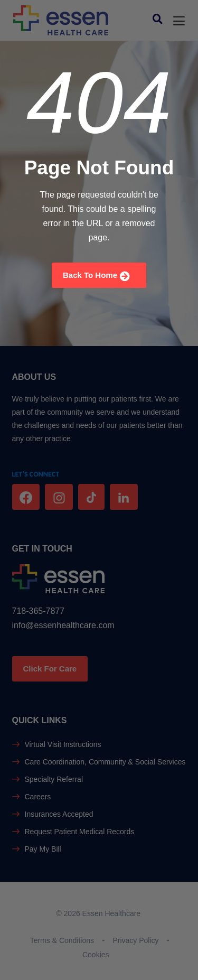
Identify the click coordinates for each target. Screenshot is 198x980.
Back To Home (96, 276)
